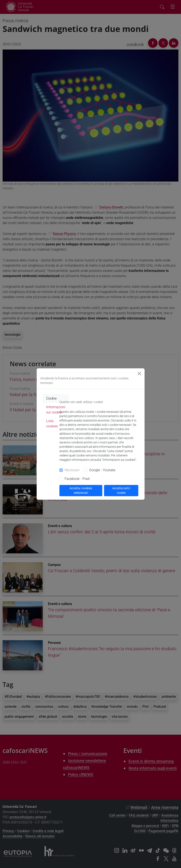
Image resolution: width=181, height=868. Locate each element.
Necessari (72, 470)
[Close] (139, 374)
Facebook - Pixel (77, 479)
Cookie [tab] (51, 398)
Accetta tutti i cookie (121, 490)
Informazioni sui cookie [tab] (56, 410)
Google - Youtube (102, 470)
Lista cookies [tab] (52, 424)
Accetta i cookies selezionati (81, 490)
